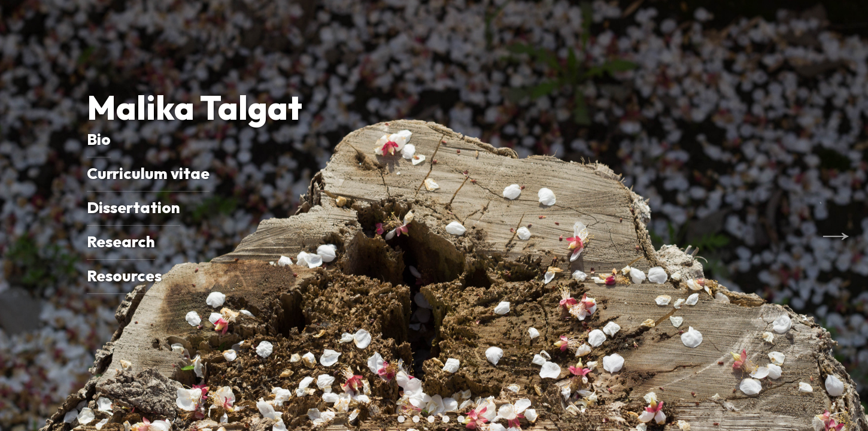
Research (121, 242)
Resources (124, 276)
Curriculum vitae (148, 173)
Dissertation (133, 207)
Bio (99, 139)
